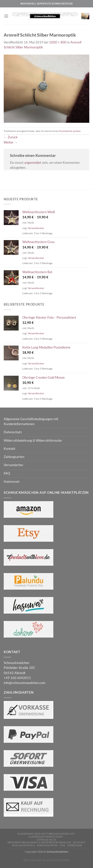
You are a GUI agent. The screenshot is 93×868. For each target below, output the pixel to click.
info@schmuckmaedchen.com (25, 683)
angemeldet (33, 163)
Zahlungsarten (14, 457)
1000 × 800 (58, 42)
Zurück (11, 137)
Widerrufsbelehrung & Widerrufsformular (33, 441)
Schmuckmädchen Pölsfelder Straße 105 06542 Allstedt (19, 668)
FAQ (7, 473)
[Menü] (6, 16)
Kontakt (10, 449)
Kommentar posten (70, 131)
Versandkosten (36, 228)
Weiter (11, 142)
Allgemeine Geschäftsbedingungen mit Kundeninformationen (31, 422)
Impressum (12, 482)
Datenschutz (13, 432)
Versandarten (13, 465)
